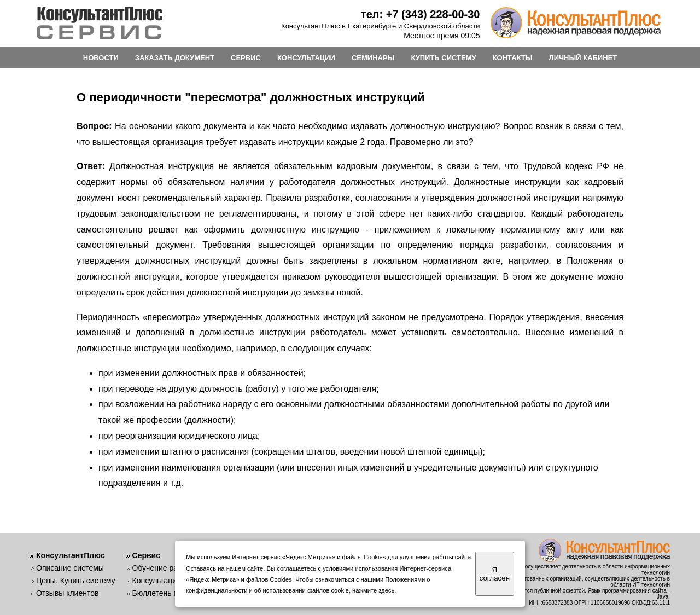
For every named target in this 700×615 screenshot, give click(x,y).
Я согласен (495, 574)
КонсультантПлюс (71, 555)
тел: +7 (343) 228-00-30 (421, 14)
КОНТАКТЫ (513, 58)
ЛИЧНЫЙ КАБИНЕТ (583, 58)
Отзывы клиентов (67, 593)
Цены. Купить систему (76, 581)
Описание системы (70, 568)
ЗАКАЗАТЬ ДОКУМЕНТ (175, 58)
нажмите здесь (373, 590)
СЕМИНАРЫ (373, 58)
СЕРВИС (246, 58)
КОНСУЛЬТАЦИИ (306, 58)
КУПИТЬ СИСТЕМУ (443, 58)
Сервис (146, 555)
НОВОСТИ (101, 58)
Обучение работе (163, 568)
